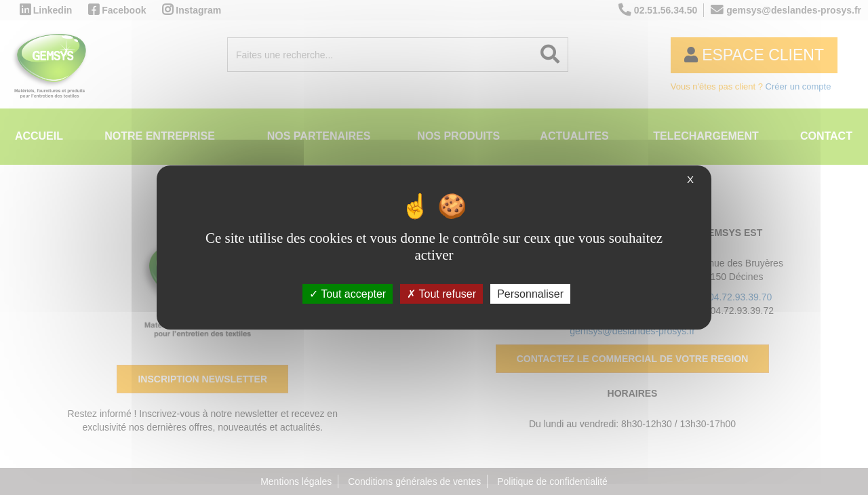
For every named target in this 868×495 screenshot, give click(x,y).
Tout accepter (348, 294)
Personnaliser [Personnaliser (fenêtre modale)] (530, 294)
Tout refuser (441, 294)
